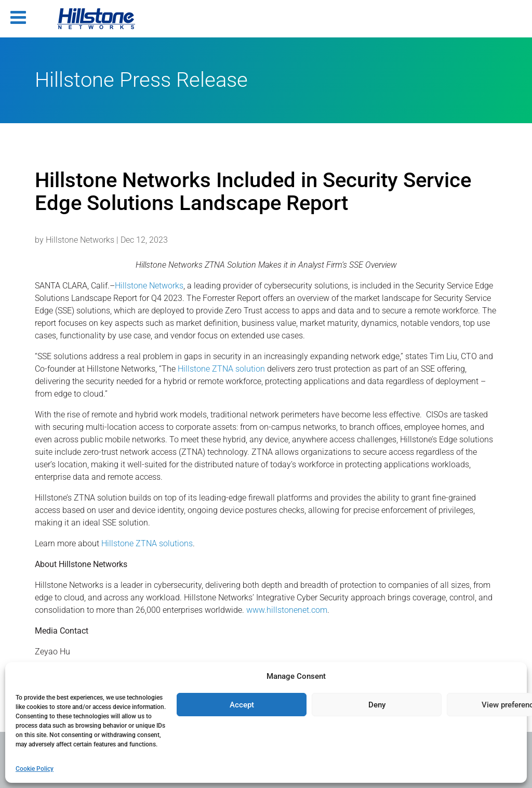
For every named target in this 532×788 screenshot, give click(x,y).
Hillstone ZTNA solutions (147, 543)
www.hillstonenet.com (287, 610)
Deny (377, 705)
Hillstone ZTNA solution (221, 369)
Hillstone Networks (80, 240)
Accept (242, 705)
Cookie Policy (35, 769)
